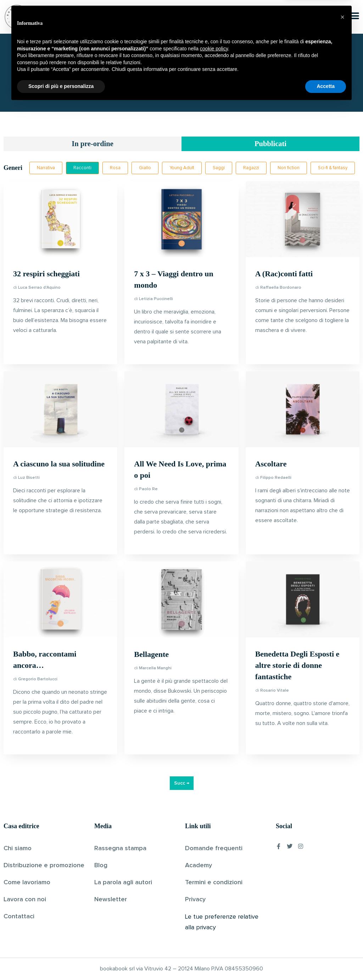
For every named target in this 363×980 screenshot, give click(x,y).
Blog (101, 866)
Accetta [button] (326, 960)
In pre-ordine (93, 144)
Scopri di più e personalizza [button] (61, 960)
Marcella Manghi (155, 669)
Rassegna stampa (120, 849)
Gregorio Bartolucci (38, 680)
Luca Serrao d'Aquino (39, 288)
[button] (342, 891)
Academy (199, 866)
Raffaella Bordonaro (281, 288)
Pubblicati (271, 144)
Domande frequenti (214, 849)
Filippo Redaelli (276, 478)
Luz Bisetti (29, 478)
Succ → (182, 784)
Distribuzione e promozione (44, 866)
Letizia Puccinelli (156, 300)
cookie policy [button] (214, 923)
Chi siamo (18, 849)
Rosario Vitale (275, 691)
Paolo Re (148, 490)
